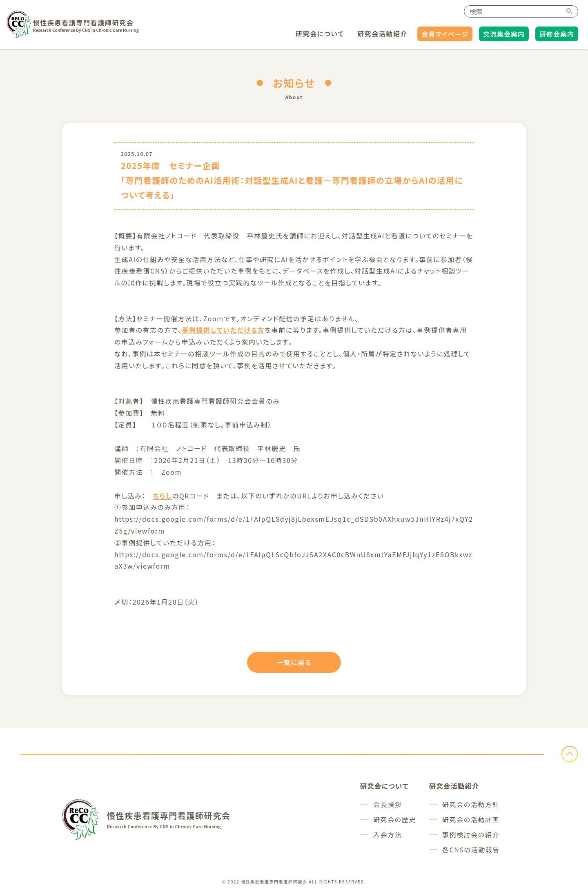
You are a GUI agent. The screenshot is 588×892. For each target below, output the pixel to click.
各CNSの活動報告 (471, 850)
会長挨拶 (388, 804)
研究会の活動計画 (471, 819)
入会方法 (388, 834)
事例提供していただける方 (223, 330)
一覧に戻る (294, 662)
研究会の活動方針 (471, 804)
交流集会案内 (504, 34)
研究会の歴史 (395, 819)
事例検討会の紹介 (471, 834)
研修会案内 (557, 34)
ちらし (163, 496)
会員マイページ (445, 34)
